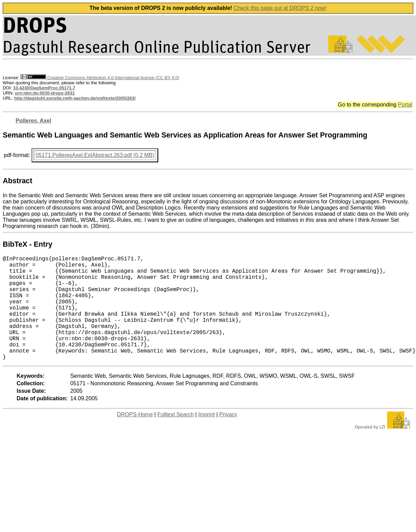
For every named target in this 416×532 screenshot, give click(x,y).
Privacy (228, 438)
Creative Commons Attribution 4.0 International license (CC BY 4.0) (100, 78)
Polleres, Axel (33, 121)
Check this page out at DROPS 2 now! (280, 8)
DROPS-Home (135, 438)
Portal (405, 105)
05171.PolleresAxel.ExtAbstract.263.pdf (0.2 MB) (95, 155)
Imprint (207, 438)
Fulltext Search (176, 438)
